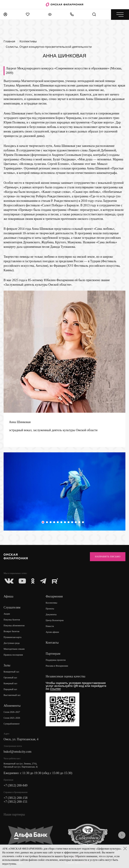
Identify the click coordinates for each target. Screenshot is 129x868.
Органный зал (10, 678)
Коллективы (51, 603)
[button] (43, 522)
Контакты (52, 643)
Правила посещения (13, 655)
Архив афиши (52, 632)
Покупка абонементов (14, 625)
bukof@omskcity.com (18, 752)
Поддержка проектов (56, 660)
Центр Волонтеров (54, 620)
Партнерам (53, 654)
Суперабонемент (12, 724)
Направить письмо (108, 557)
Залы (7, 665)
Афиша (8, 596)
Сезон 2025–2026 (12, 718)
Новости (50, 626)
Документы (51, 614)
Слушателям (12, 607)
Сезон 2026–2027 (12, 712)
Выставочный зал (12, 695)
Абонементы (12, 706)
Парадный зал (10, 689)
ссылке (56, 689)
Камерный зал (10, 683)
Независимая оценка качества (65, 676)
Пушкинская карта (12, 637)
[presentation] (122, 835)
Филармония (54, 596)
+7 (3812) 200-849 (16, 785)
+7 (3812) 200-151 (16, 802)
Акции (7, 614)
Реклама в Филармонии (57, 666)
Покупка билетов (12, 620)
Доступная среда (12, 643)
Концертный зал (11, 672)
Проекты (50, 609)
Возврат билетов (11, 631)
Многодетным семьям (14, 649)
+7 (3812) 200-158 (16, 798)
